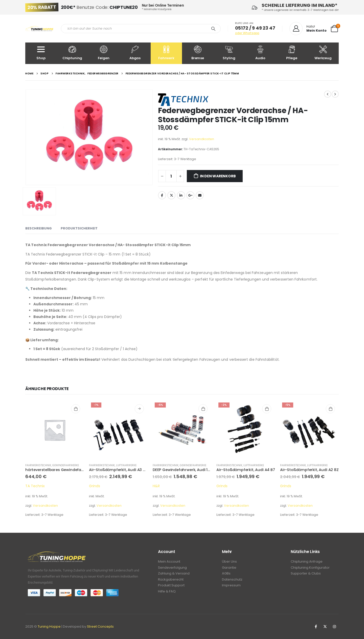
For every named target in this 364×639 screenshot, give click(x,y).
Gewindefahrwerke (66, 465)
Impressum (231, 587)
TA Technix (35, 486)
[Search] (213, 29)
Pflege (292, 53)
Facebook (162, 195)
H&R (156, 486)
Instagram (334, 627)
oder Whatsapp (247, 33)
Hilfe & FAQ (167, 593)
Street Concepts (100, 626)
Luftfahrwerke (126, 465)
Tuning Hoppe (49, 626)
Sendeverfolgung (172, 568)
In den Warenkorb (218, 176)
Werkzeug (323, 53)
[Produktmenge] (171, 176)
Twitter (171, 195)
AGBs (226, 574)
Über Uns (229, 562)
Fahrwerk (166, 53)
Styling (229, 53)
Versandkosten (202, 139)
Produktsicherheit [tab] (79, 228)
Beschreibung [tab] (39, 228)
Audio (260, 53)
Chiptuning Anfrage (307, 562)
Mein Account (169, 562)
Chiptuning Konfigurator (310, 568)
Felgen (104, 53)
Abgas (135, 53)
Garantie (229, 568)
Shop (41, 53)
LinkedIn (181, 195)
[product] (55, 430)
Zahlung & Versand (174, 574)
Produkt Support (171, 587)
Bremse (198, 53)
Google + (190, 195)
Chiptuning (72, 53)
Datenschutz (232, 581)
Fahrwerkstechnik (38, 465)
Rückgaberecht (171, 581)
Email (200, 195)
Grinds (95, 486)
